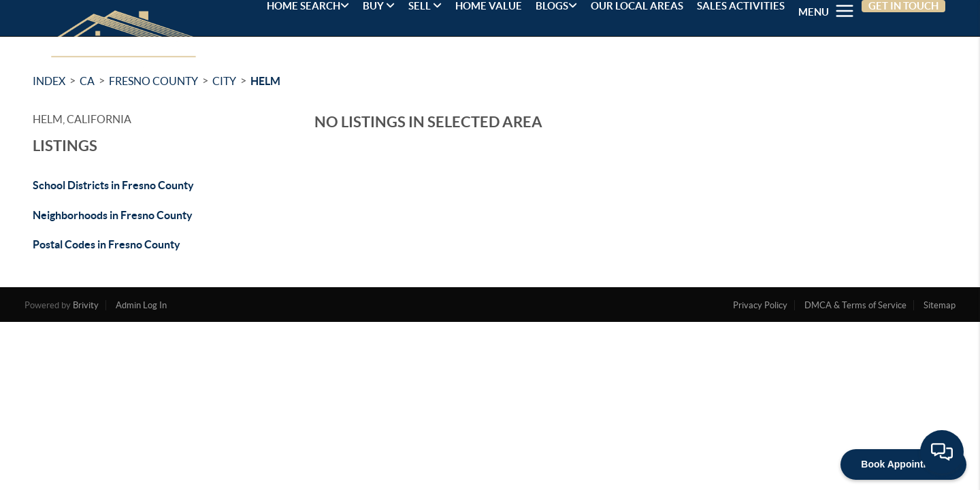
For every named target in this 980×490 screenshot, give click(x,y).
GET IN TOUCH (903, 6)
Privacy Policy (760, 305)
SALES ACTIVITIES (741, 6)
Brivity (86, 305)
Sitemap (940, 305)
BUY (379, 6)
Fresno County (153, 81)
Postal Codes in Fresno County (107, 244)
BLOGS (556, 6)
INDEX (49, 81)
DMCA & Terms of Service (855, 305)
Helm (265, 81)
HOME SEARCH (308, 6)
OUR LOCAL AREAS (637, 6)
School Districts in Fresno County (113, 185)
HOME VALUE (489, 6)
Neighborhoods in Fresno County (113, 215)
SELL (425, 6)
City (224, 81)
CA (87, 81)
